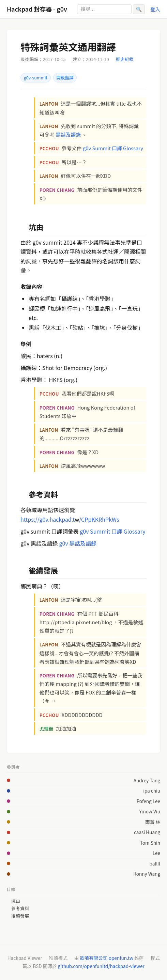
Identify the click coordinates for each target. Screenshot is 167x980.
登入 (155, 9)
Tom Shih (150, 843)
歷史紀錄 (125, 59)
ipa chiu (152, 791)
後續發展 (20, 916)
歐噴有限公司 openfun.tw (107, 958)
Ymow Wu (150, 811)
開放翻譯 (65, 78)
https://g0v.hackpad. (47, 519)
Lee (156, 853)
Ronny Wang (147, 874)
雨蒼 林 (153, 822)
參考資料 (20, 908)
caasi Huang (147, 832)
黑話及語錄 (68, 134)
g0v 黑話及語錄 (78, 543)
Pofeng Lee (148, 801)
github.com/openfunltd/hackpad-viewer (101, 966)
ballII (155, 863)
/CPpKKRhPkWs (99, 519)
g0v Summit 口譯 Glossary (113, 148)
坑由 (16, 901)
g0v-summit (36, 78)
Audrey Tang (147, 780)
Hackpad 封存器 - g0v (37, 9)
